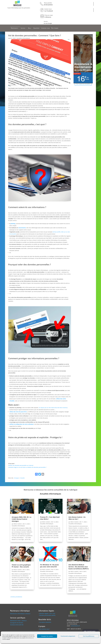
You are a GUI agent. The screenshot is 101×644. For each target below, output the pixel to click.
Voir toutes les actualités (83, 84)
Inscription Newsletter (45, 622)
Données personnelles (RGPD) (47, 615)
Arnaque (17, 478)
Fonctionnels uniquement (68, 636)
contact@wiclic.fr (75, 626)
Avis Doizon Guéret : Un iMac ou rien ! (77, 518)
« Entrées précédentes (16, 597)
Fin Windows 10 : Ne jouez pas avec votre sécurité (49, 566)
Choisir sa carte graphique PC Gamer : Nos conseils (21, 566)
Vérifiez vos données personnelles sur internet (21, 465)
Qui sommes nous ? (45, 629)
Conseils (22, 478)
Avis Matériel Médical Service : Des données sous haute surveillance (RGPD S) (79, 567)
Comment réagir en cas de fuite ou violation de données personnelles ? (27, 467)
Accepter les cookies (47, 636)
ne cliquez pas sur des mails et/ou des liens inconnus (53, 408)
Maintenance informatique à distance (20, 614)
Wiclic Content (18, 524)
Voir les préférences (89, 636)
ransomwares (22, 228)
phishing (13, 224)
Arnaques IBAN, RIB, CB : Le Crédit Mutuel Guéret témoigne (22, 519)
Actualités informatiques (23, 38)
